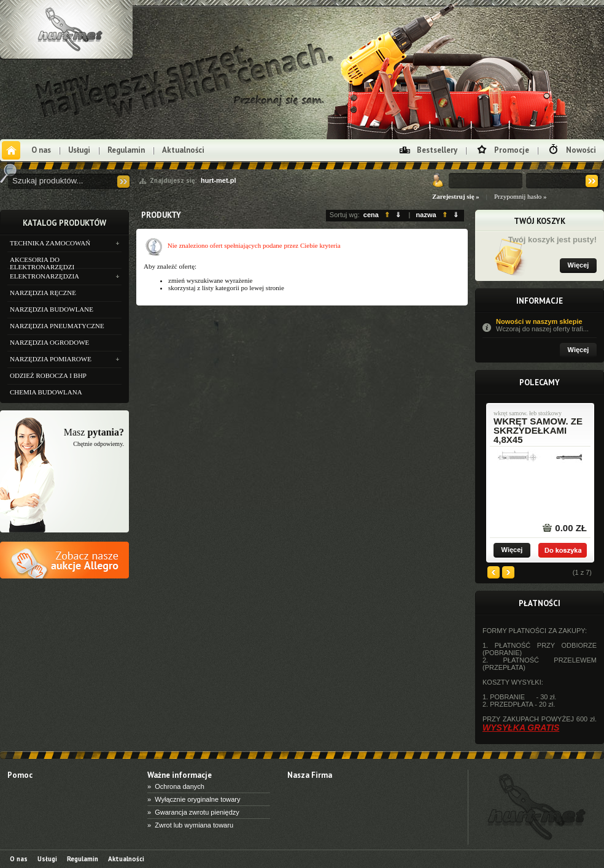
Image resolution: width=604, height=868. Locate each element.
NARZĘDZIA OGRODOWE (49, 342)
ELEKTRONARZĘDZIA (45, 276)
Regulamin (126, 150)
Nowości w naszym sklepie (546, 325)
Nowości (581, 150)
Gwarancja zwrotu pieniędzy (197, 812)
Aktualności (183, 150)
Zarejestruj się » (456, 196)
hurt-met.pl (218, 180)
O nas (41, 150)
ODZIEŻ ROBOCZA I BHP (48, 375)
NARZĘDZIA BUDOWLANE (52, 309)
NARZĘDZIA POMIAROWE (51, 359)
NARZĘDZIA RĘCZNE (43, 293)
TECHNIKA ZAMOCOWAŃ (50, 243)
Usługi (79, 150)
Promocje (512, 150)
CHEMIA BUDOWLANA (46, 392)
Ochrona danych (180, 786)
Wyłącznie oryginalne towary (197, 799)
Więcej (579, 265)
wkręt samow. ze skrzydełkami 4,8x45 (538, 430)
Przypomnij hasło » (521, 196)
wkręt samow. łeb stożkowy (528, 413)
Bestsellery (437, 150)
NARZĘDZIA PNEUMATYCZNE (57, 326)
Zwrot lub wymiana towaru (194, 825)
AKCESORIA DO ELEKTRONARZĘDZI (42, 262)
